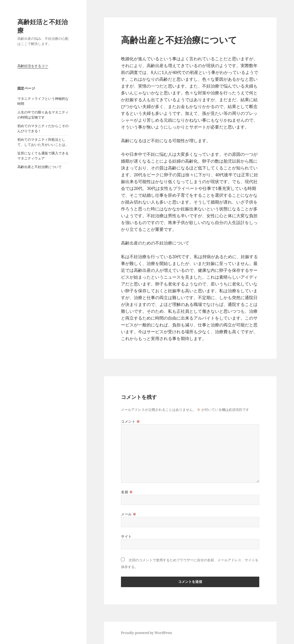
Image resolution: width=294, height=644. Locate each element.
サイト (126, 536)
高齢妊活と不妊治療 (43, 26)
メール (129, 514)
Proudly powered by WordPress (146, 633)
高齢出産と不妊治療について (40, 167)
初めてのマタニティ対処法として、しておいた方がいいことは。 (43, 142)
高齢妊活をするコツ (33, 66)
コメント (130, 422)
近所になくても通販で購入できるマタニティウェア (43, 156)
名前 (127, 492)
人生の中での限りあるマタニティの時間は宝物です (43, 115)
